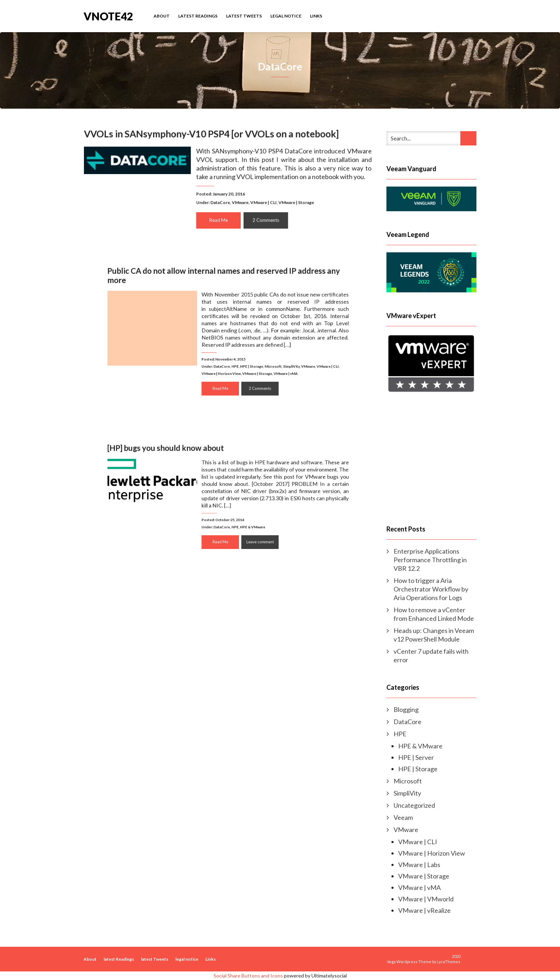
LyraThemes (449, 962)
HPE (234, 359)
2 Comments (265, 219)
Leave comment (254, 533)
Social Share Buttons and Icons (248, 976)
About (162, 16)
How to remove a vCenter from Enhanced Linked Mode (434, 614)
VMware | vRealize (424, 910)
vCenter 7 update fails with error (431, 655)
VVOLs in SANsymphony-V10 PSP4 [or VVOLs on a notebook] (212, 135)
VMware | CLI (262, 202)
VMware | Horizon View (223, 365)
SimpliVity (278, 359)
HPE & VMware (248, 521)
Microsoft (264, 359)
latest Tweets (244, 16)
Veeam (403, 817)
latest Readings (198, 16)
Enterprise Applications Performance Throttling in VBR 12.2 (430, 560)
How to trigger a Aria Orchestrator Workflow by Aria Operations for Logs (431, 589)
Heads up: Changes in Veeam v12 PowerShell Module (434, 635)
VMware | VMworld (426, 899)
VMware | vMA (274, 365)
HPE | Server (416, 757)
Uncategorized (414, 805)
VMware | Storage (294, 202)
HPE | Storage (247, 359)
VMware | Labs (419, 865)
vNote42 (108, 16)
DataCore (220, 202)
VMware (240, 202)
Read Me (219, 219)
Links (316, 16)
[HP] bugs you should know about (179, 458)
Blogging (406, 709)
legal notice (286, 16)
